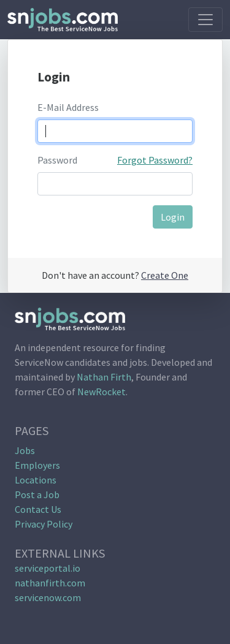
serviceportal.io (48, 568)
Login (173, 217)
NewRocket (102, 392)
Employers (37, 465)
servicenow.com (48, 597)
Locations (36, 480)
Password (57, 160)
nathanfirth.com (50, 583)
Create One (165, 275)
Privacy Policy (44, 524)
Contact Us (38, 509)
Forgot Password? (155, 160)
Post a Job (37, 494)
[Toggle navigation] (205, 20)
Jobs (25, 450)
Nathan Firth (104, 377)
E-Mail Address (68, 107)
